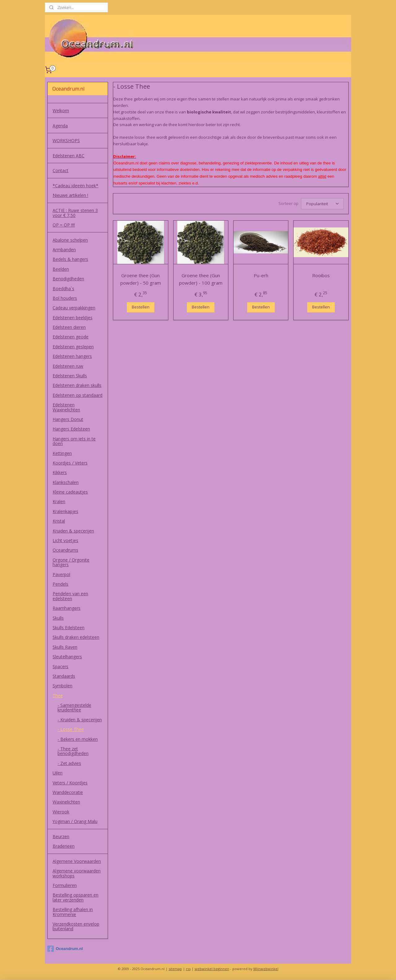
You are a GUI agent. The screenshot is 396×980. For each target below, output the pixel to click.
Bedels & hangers (70, 259)
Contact (60, 170)
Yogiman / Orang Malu (75, 821)
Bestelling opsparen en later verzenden (75, 897)
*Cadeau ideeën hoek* (75, 186)
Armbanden (64, 250)
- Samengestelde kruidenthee (74, 707)
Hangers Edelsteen (71, 429)
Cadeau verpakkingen (74, 308)
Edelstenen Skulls (70, 376)
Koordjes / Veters (70, 463)
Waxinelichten (66, 802)
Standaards (64, 676)
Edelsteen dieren (69, 327)
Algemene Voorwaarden (77, 861)
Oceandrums (65, 550)
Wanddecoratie (68, 792)
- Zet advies (69, 763)
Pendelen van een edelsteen (70, 596)
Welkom (61, 110)
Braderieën (64, 846)
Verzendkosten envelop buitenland (76, 926)
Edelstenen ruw (68, 366)
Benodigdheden (68, 279)
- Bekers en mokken (78, 739)
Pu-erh (261, 274)
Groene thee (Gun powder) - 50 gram (141, 278)
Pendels (60, 584)
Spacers (60, 666)
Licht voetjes (65, 540)
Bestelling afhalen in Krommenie (73, 912)
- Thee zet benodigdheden (73, 751)
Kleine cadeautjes (70, 492)
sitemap (175, 969)
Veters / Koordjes (70, 783)
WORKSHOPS (66, 140)
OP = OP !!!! (64, 225)
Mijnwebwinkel (266, 969)
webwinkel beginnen (212, 969)
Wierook (61, 812)
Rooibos (321, 274)
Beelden (61, 269)
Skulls (58, 618)
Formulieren (65, 885)
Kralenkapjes (65, 511)
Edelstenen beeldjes (73, 318)
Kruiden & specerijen (73, 531)
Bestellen (141, 306)
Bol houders (65, 298)
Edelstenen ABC (69, 156)
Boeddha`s (63, 288)
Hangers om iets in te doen (74, 441)
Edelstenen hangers (72, 356)
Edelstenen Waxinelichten (66, 407)
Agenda (60, 126)
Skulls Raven (65, 647)
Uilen (58, 773)
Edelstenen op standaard (77, 395)
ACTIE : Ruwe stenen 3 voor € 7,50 (75, 213)
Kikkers (60, 472)
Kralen (59, 501)
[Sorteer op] (322, 203)
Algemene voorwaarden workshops (77, 873)
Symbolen (62, 686)
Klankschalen (66, 482)
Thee (58, 696)
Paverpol (61, 574)
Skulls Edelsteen (69, 628)
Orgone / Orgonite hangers (71, 562)
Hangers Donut (68, 419)
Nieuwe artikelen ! (70, 195)
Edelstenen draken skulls (77, 385)
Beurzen (61, 836)
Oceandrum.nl (65, 949)
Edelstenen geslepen (73, 347)
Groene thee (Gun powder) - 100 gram (201, 278)
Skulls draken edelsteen (76, 637)
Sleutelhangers (67, 657)
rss (188, 969)
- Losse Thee (71, 729)
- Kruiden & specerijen (80, 720)
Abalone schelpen (70, 240)
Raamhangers (67, 608)
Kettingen (62, 453)
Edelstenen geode (71, 337)
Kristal (59, 521)
